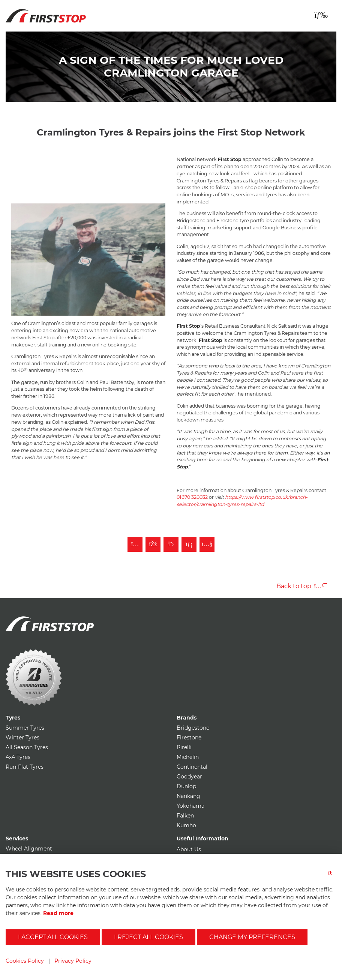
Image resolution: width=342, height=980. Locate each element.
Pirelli (184, 747)
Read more (58, 913)
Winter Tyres (22, 738)
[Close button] (332, 877)
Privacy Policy (73, 961)
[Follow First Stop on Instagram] (135, 544)
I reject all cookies (148, 937)
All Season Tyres (27, 747)
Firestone (189, 738)
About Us (189, 849)
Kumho (186, 825)
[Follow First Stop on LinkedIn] (189, 544)
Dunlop (186, 786)
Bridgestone (193, 728)
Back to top (302, 586)
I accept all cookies (53, 937)
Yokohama (190, 806)
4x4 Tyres (18, 757)
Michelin (188, 757)
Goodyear (189, 777)
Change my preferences (252, 937)
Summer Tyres (25, 728)
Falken (185, 816)
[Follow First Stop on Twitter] (171, 544)
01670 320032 (192, 497)
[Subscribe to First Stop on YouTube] (207, 544)
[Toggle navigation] (321, 15)
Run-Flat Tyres (25, 767)
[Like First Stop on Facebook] (153, 544)
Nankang (188, 796)
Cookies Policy (25, 961)
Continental (192, 767)
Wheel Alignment (29, 849)
